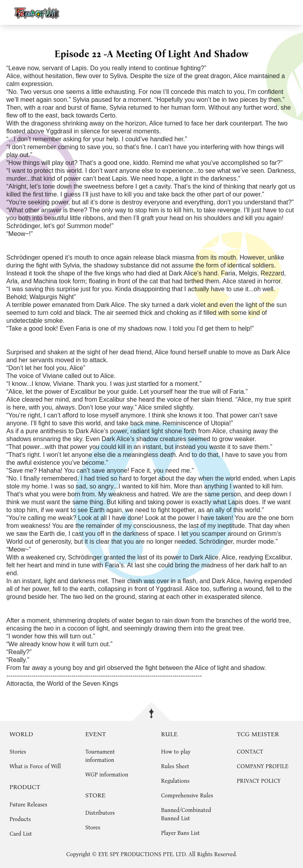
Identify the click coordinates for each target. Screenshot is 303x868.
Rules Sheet (175, 766)
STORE (95, 795)
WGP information (107, 775)
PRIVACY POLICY (259, 781)
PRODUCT (25, 787)
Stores (93, 828)
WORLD (21, 734)
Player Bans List (180, 833)
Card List (21, 834)
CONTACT (250, 752)
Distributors (100, 813)
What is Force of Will (35, 766)
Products (20, 819)
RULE (169, 734)
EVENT (95, 734)
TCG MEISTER (258, 734)
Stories (18, 752)
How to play (176, 752)
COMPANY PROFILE (263, 766)
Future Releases (28, 805)
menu (293, 12)
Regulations (175, 781)
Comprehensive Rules (187, 796)
